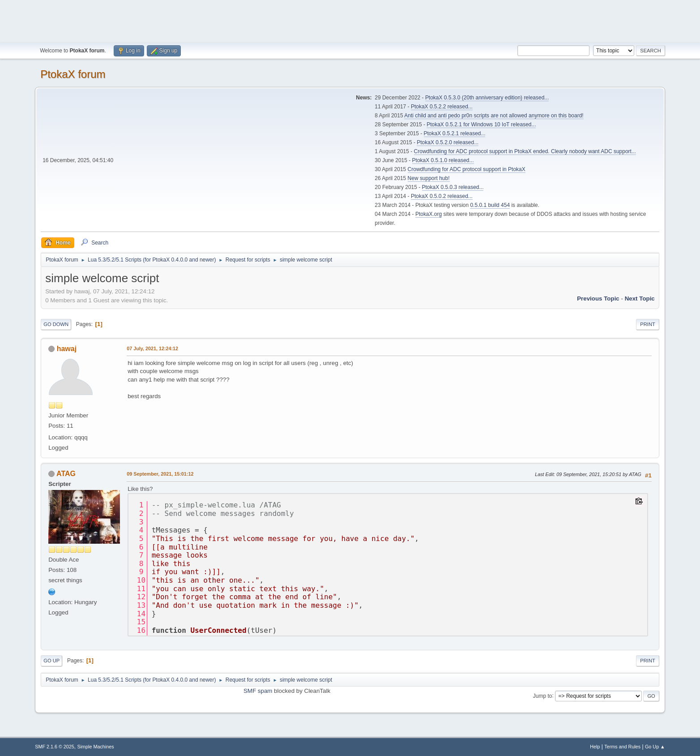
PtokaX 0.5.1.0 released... (443, 160)
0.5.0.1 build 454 (490, 205)
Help (595, 747)
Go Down (56, 324)
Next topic (640, 299)
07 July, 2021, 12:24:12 (152, 348)
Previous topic (598, 299)
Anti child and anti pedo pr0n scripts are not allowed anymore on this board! (494, 116)
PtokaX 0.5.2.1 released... (455, 133)
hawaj (67, 349)
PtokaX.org (429, 214)
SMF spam (258, 691)
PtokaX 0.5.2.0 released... (448, 142)
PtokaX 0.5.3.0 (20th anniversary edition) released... (487, 98)
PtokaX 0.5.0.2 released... (442, 196)
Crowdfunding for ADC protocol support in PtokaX (467, 169)
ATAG (66, 474)
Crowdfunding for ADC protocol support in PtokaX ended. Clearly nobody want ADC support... (525, 151)
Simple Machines (96, 747)
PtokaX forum (73, 74)
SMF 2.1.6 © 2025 (55, 747)
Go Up (51, 661)
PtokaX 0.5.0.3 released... (453, 187)
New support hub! (429, 178)
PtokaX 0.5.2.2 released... (442, 107)
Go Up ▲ (655, 747)
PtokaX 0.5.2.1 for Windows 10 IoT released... (481, 125)
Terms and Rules (622, 747)
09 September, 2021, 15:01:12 (160, 474)
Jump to (543, 696)
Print (648, 324)
